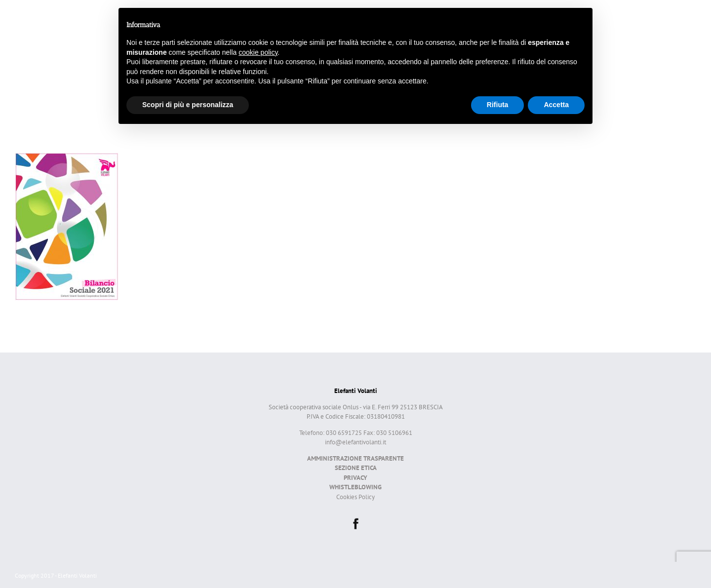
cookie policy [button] (258, 52)
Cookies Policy (355, 497)
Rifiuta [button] (498, 105)
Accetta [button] (556, 105)
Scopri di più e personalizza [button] (188, 105)
